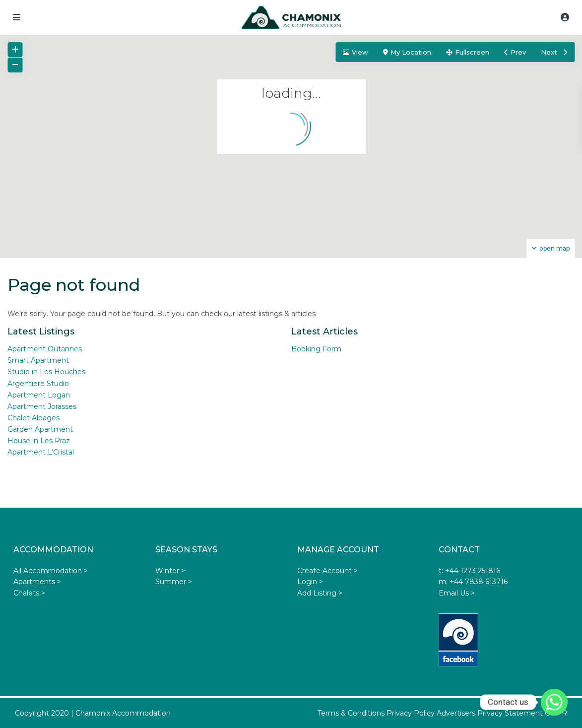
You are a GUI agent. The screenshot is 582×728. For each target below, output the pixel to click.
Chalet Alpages (33, 418)
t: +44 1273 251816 (469, 571)
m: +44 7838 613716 (473, 582)
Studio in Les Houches (46, 372)
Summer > (174, 582)
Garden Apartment (40, 429)
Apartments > (37, 582)
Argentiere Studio (38, 384)
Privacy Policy (411, 713)
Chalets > (29, 593)
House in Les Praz (39, 441)
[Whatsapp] (554, 702)
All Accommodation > (51, 571)
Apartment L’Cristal (41, 452)
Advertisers (456, 713)
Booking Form (316, 349)
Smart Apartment (38, 360)
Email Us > (457, 593)
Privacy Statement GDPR (522, 713)
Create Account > (327, 571)
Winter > (170, 571)
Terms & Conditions (351, 713)
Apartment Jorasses (42, 406)
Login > (310, 582)
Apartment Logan (39, 395)
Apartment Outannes (45, 349)
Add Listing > (320, 593)
